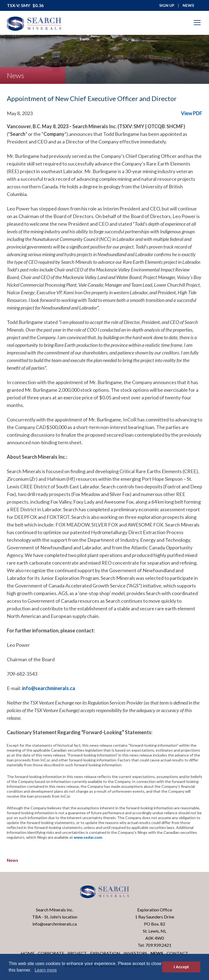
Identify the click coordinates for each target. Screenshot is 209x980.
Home (28, 953)
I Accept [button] (181, 967)
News (13, 860)
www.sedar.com (88, 837)
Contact (177, 953)
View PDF (192, 113)
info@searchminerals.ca (49, 688)
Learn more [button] (46, 970)
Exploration (105, 953)
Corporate (51, 953)
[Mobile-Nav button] (197, 23)
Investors (135, 953)
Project (77, 953)
